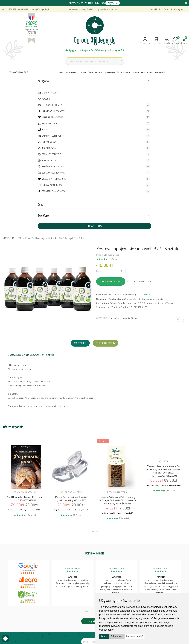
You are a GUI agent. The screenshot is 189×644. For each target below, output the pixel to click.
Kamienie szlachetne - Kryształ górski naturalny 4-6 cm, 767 (71, 499)
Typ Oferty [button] (44, 215)
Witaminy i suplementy (53, 136)
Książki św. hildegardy (25, 492)
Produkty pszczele (52, 154)
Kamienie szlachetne (52, 117)
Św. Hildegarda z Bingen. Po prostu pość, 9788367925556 (25, 499)
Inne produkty (49, 160)
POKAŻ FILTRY (119, 226)
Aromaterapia (49, 148)
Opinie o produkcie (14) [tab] (106, 343)
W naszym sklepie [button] (19, 72)
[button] (145, 40)
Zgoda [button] (104, 636)
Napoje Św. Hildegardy (53, 111)
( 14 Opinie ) (114, 259)
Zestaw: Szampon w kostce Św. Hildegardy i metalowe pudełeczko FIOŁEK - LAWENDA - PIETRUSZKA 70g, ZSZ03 (164, 471)
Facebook (168, 9)
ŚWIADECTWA (139, 72)
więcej (145, 294)
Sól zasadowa (49, 142)
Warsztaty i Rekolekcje (54, 179)
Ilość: (99, 271)
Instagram (179, 9)
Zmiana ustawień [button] (135, 636)
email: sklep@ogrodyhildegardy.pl (33, 9)
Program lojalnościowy (54, 191)
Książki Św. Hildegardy (53, 167)
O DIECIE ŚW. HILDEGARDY (92, 72)
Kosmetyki (47, 130)
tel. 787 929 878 (9, 9)
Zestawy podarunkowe (53, 173)
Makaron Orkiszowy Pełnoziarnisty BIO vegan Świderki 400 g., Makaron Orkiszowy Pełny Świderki (118, 500)
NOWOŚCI (46, 99)
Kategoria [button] (43, 81)
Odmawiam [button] (117, 636)
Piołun (134, 318)
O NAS (61, 72)
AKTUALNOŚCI (161, 72)
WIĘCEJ (113, 3)
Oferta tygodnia (50, 93)
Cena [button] (41, 204)
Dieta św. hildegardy (117, 492)
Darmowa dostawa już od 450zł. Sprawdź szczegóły (93, 9)
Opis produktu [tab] (80, 343)
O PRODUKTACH (72, 72)
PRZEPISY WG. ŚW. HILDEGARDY (118, 72)
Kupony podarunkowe (53, 185)
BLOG (150, 72)
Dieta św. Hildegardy (52, 105)
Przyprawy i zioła (51, 123)
